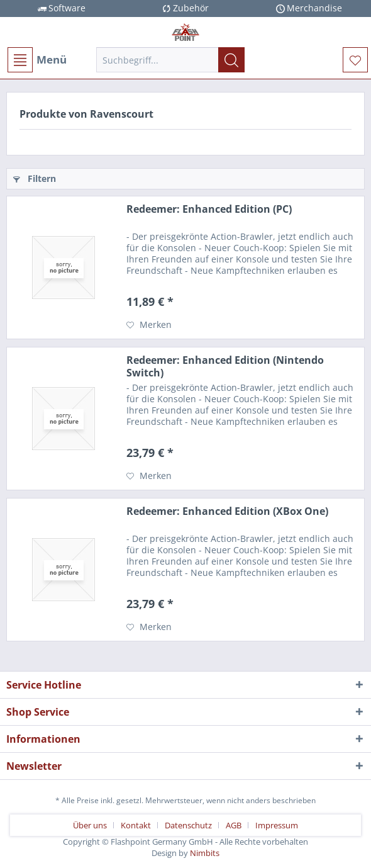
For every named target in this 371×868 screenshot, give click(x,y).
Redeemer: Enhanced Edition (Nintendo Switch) (225, 366)
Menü (37, 60)
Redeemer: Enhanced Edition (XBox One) (227, 511)
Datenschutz (188, 825)
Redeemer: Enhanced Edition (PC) (209, 209)
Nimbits (205, 853)
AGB (234, 825)
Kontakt (136, 825)
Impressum (277, 825)
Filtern (35, 178)
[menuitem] (36, 60)
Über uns (90, 825)
